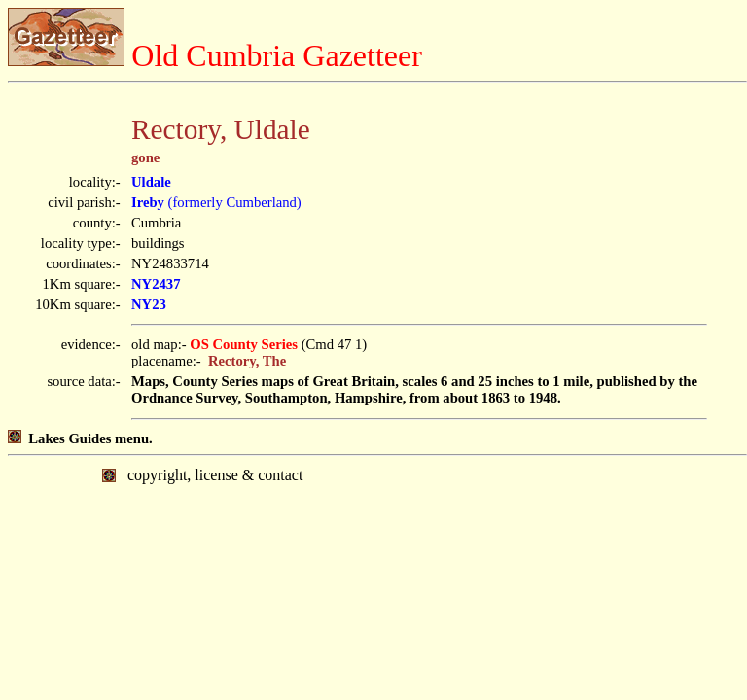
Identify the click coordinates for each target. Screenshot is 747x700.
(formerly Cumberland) (216, 202)
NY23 (149, 304)
